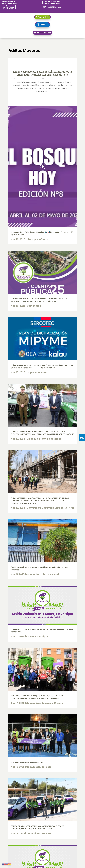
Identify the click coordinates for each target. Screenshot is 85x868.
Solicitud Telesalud (43, 32)
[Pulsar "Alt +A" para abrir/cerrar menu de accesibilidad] (82, 437)
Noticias (69, 508)
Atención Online (44, 17)
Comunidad (34, 306)
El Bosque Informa (37, 239)
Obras (45, 574)
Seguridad (55, 439)
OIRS (42, 24)
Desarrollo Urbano (53, 508)
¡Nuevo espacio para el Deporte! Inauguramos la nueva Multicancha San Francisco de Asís (43, 73)
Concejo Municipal (37, 636)
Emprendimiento (37, 372)
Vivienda (55, 574)
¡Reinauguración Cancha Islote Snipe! (27, 762)
